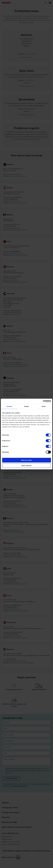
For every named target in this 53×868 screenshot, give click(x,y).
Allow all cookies (26, 460)
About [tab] (44, 406)
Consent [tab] (9, 406)
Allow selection (26, 465)
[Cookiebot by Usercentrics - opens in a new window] (43, 401)
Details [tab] (27, 406)
